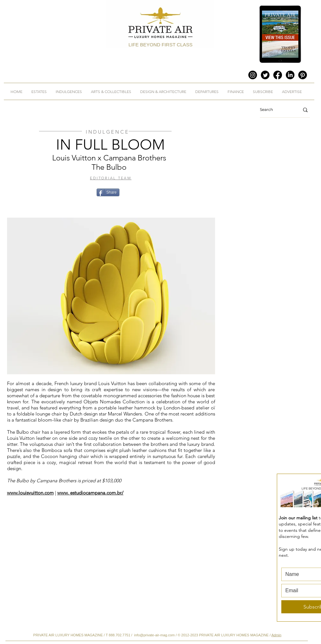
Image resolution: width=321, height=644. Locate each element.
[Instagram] (253, 75)
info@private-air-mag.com (154, 635)
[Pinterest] (303, 75)
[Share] (108, 192)
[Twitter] (265, 75)
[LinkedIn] (290, 75)
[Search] (275, 110)
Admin (276, 635)
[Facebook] (278, 75)
